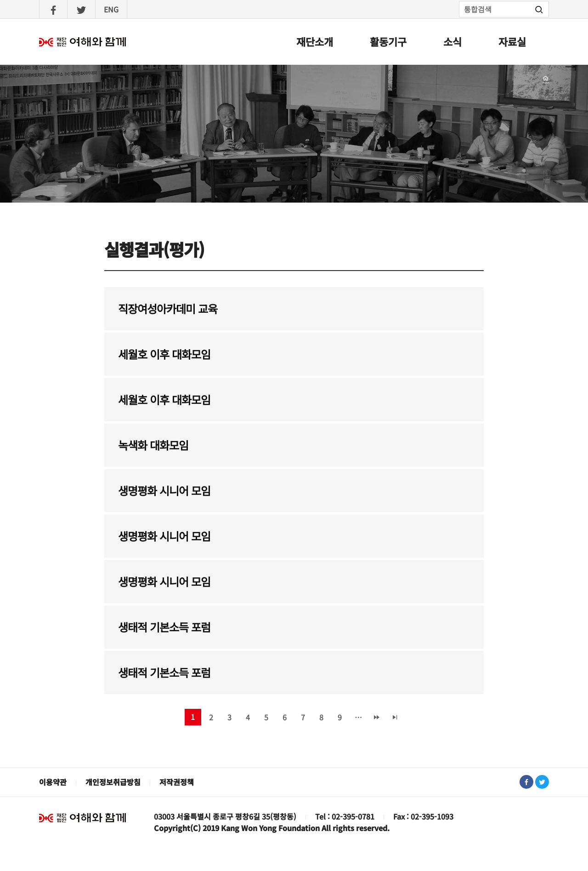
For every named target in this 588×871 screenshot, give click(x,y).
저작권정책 (177, 782)
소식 (452, 41)
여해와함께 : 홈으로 (83, 42)
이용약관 (53, 782)
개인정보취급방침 (113, 782)
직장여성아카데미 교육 (168, 308)
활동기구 (388, 41)
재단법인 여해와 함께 (83, 818)
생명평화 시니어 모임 (164, 490)
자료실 (512, 41)
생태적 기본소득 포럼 (164, 627)
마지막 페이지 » (395, 717)
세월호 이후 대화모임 (164, 354)
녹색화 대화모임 (153, 445)
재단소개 (315, 41)
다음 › (377, 717)
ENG (111, 9)
